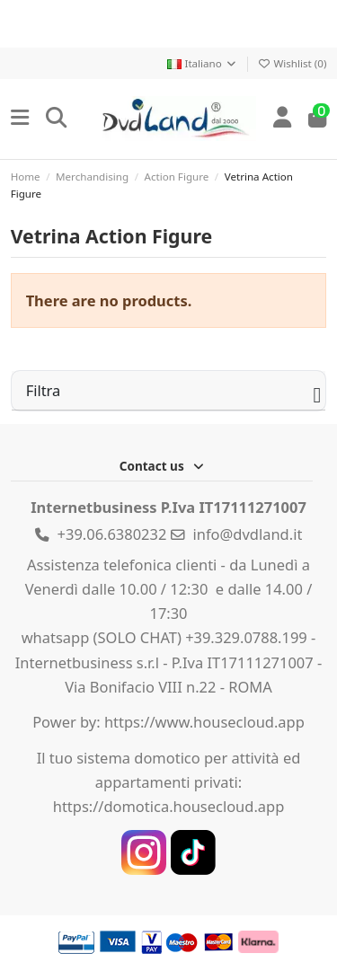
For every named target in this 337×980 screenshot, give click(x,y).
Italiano (202, 63)
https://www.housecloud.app (204, 722)
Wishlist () (292, 63)
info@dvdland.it (248, 534)
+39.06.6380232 (112, 534)
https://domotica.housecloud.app (169, 806)
